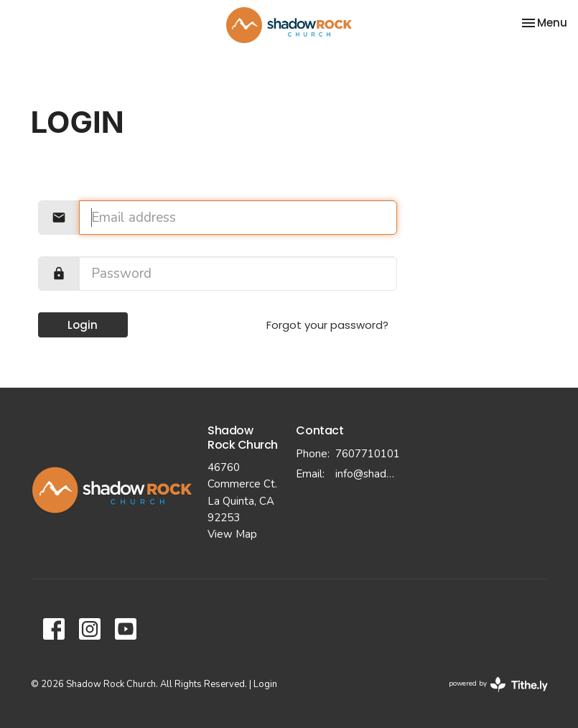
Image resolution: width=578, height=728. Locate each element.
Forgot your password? (327, 325)
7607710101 (368, 454)
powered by (498, 685)
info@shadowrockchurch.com (367, 474)
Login (83, 325)
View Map (232, 534)
